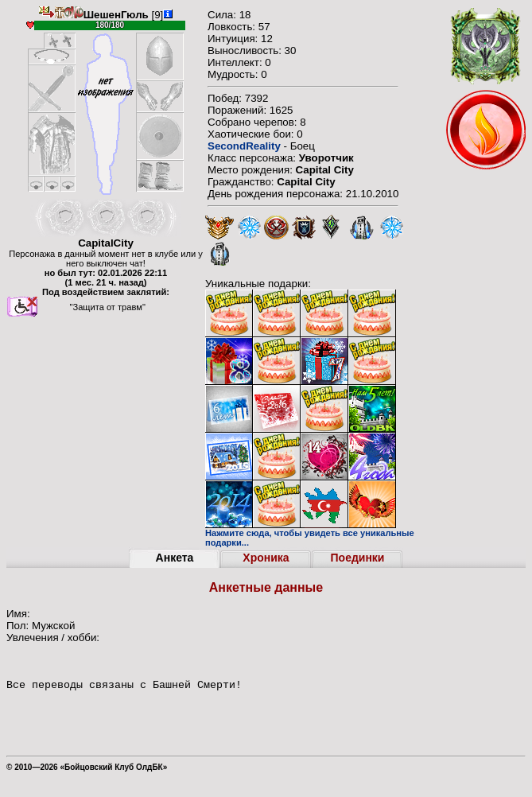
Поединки (358, 558)
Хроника (266, 558)
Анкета (175, 558)
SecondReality (244, 146)
